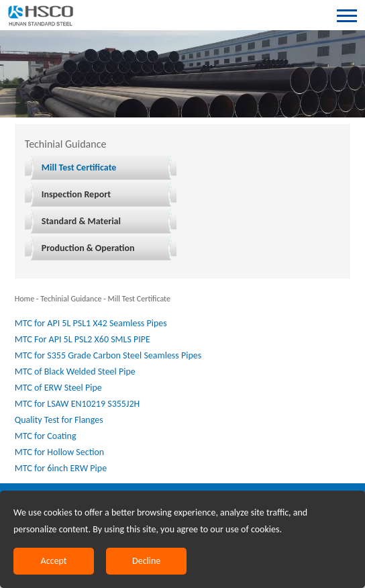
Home (24, 299)
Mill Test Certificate (79, 167)
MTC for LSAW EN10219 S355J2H (77, 404)
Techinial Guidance (71, 299)
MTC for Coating (46, 436)
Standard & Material (81, 221)
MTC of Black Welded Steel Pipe (75, 372)
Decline (146, 561)
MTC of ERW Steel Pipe (58, 388)
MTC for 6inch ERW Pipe (61, 468)
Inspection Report (76, 194)
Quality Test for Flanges (59, 420)
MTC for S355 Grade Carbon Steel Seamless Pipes (108, 355)
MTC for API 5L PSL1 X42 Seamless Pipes (91, 323)
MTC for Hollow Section (59, 452)
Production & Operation (88, 248)
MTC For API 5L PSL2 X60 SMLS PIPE (83, 339)
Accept (54, 561)
